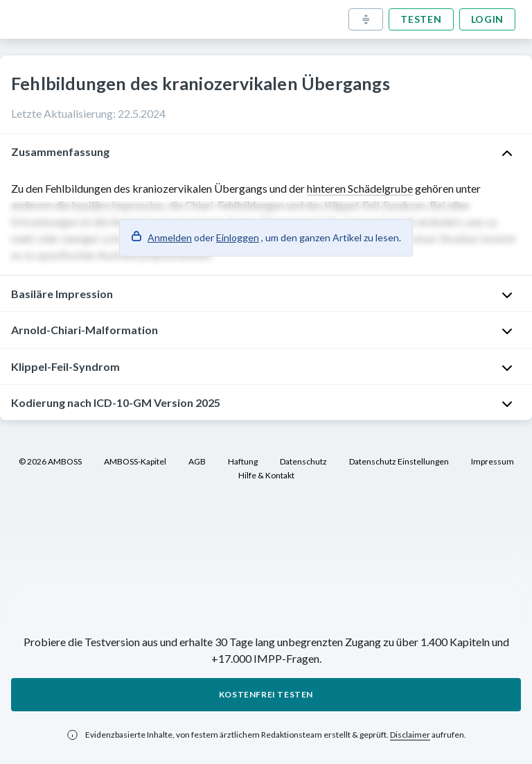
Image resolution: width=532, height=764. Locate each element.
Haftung (243, 461)
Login (488, 19)
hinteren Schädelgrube (360, 188)
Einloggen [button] (238, 237)
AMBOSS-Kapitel (135, 461)
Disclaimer (410, 735)
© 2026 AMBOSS (50, 461)
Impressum (493, 461)
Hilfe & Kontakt (266, 475)
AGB (197, 461)
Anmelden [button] (170, 237)
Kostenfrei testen (266, 694)
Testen (421, 19)
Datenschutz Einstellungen (399, 461)
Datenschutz (303, 461)
